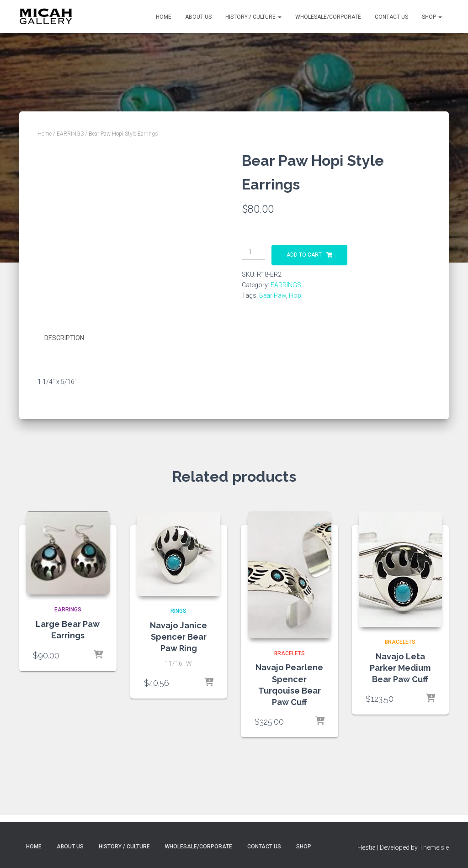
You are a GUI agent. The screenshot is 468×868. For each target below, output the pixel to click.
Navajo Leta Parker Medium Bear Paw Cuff (400, 667)
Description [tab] (64, 338)
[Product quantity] (253, 253)
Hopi (296, 295)
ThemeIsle (434, 847)
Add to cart (304, 255)
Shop (432, 17)
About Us (198, 17)
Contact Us (391, 17)
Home (164, 17)
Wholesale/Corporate (328, 17)
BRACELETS (290, 653)
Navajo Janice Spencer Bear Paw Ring (178, 636)
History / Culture (253, 17)
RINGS (178, 610)
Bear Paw (273, 295)
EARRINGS (70, 134)
